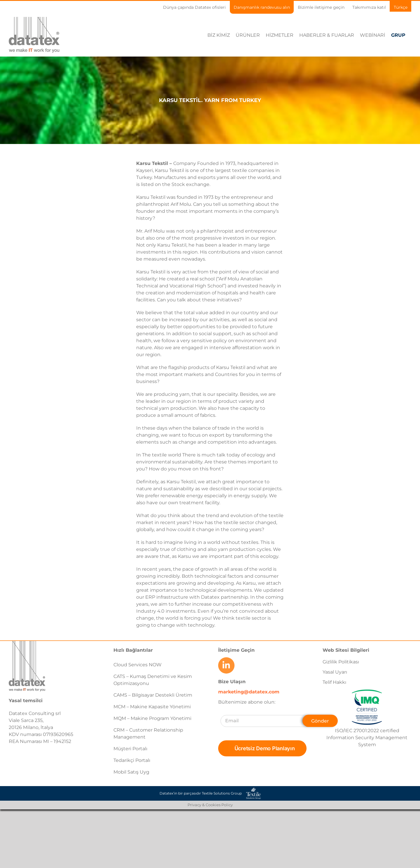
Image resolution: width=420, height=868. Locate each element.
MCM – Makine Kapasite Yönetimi (152, 707)
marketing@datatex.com (249, 692)
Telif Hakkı (334, 682)
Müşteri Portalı (130, 749)
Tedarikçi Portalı (132, 760)
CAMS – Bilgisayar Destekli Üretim (153, 695)
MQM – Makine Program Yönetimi (152, 718)
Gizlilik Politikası (341, 662)
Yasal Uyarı (335, 672)
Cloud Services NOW (138, 665)
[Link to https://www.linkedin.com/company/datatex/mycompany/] (226, 665)
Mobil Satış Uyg (131, 772)
